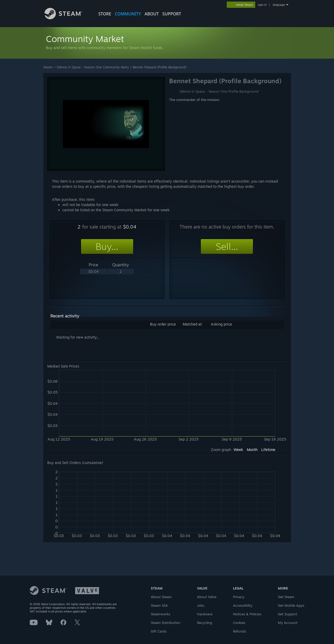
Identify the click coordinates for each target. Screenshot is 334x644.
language (279, 5)
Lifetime (268, 450)
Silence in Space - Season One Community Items (93, 67)
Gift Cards (159, 631)
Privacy (239, 597)
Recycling (205, 623)
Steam (48, 67)
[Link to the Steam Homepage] (67, 18)
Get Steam (286, 597)
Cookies (239, 623)
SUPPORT (172, 14)
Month (252, 450)
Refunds (240, 631)
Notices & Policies (247, 614)
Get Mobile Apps (291, 605)
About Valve (207, 597)
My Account (288, 623)
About (152, 14)
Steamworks (160, 614)
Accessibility (243, 605)
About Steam (161, 597)
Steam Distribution (166, 623)
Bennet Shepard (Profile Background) (160, 67)
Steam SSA (159, 605)
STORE (105, 14)
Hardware (205, 614)
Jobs (201, 605)
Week (238, 450)
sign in (262, 5)
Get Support (288, 614)
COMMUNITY (128, 14)
